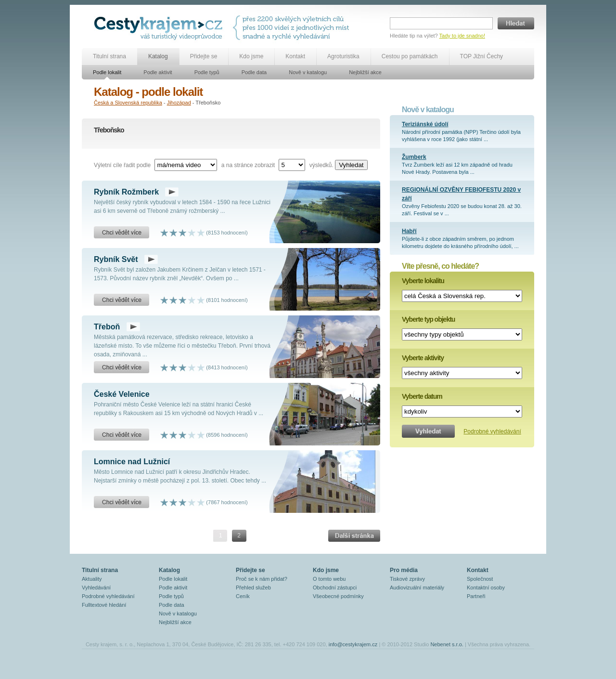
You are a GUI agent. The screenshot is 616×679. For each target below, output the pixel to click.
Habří (409, 231)
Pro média (404, 570)
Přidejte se (204, 56)
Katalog (158, 56)
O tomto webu (329, 579)
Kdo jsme (251, 56)
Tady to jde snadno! (462, 36)
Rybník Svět (116, 259)
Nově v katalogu (308, 72)
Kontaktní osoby (486, 588)
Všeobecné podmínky (338, 596)
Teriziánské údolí (425, 124)
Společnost (480, 579)
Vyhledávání (96, 588)
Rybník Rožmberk (126, 192)
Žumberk (414, 157)
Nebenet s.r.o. (447, 644)
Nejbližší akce (365, 72)
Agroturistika (343, 56)
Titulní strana (109, 56)
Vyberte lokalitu (423, 281)
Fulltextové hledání (104, 605)
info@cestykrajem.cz (353, 644)
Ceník (243, 596)
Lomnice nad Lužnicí (132, 462)
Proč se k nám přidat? (262, 579)
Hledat (516, 23)
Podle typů (207, 72)
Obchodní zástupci (335, 588)
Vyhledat (351, 165)
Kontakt (295, 56)
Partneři (476, 596)
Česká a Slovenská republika (128, 103)
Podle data (254, 72)
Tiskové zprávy (407, 579)
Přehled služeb (253, 588)
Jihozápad (179, 103)
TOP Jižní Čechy (482, 56)
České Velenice (122, 394)
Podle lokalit (107, 72)
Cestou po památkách (410, 56)
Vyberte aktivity (423, 358)
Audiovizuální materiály (417, 588)
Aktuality (92, 579)
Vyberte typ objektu (428, 319)
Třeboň (107, 327)
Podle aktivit (158, 72)
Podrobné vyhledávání (492, 431)
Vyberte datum (422, 396)
